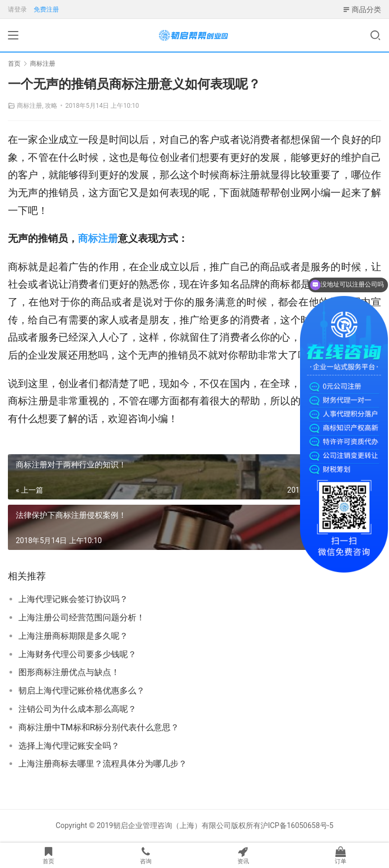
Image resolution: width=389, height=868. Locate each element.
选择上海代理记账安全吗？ (69, 746)
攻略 (51, 106)
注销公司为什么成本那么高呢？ (77, 709)
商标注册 (29, 106)
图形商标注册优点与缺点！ (69, 672)
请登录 (17, 9)
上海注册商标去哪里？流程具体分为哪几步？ (103, 764)
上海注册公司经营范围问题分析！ (82, 617)
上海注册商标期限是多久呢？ (73, 636)
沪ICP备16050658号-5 (297, 825)
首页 (14, 64)
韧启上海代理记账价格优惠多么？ (82, 691)
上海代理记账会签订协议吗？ (73, 599)
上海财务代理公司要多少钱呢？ (77, 654)
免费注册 (46, 9)
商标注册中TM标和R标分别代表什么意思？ (99, 727)
